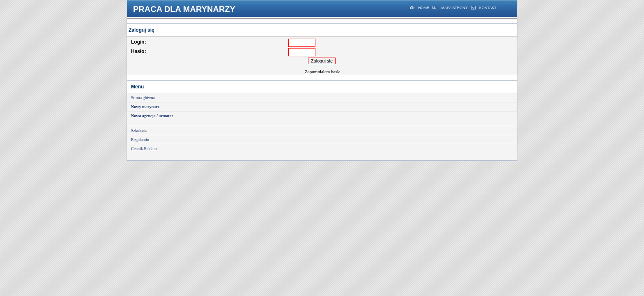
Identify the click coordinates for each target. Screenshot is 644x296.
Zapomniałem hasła (322, 72)
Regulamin (140, 140)
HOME (424, 8)
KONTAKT (488, 8)
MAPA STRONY (454, 8)
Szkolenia (139, 131)
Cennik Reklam (144, 149)
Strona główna (143, 98)
